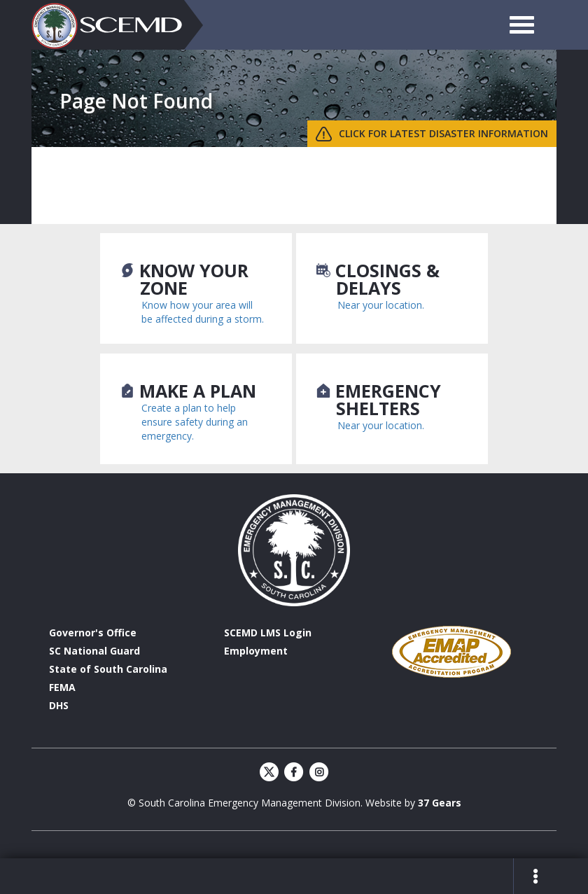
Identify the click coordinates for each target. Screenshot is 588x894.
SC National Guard (94, 651)
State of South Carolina (108, 669)
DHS (59, 705)
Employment (256, 651)
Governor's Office (93, 633)
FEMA (62, 687)
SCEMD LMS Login (268, 633)
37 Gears (440, 803)
